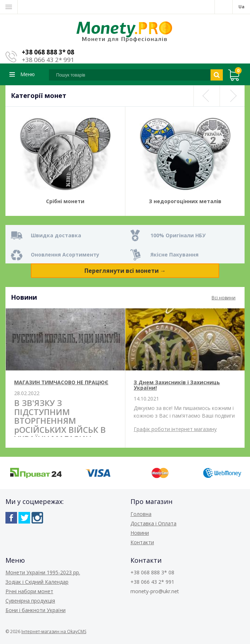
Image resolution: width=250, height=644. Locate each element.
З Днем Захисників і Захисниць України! (177, 385)
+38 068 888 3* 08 (48, 52)
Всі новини (224, 298)
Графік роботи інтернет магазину (175, 429)
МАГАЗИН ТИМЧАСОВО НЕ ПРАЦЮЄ (61, 382)
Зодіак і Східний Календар (37, 582)
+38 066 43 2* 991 (48, 60)
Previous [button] (206, 96)
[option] (65, 161)
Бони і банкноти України (36, 610)
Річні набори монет (29, 591)
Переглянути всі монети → (125, 271)
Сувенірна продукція (30, 601)
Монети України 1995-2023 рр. (43, 572)
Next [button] (232, 96)
